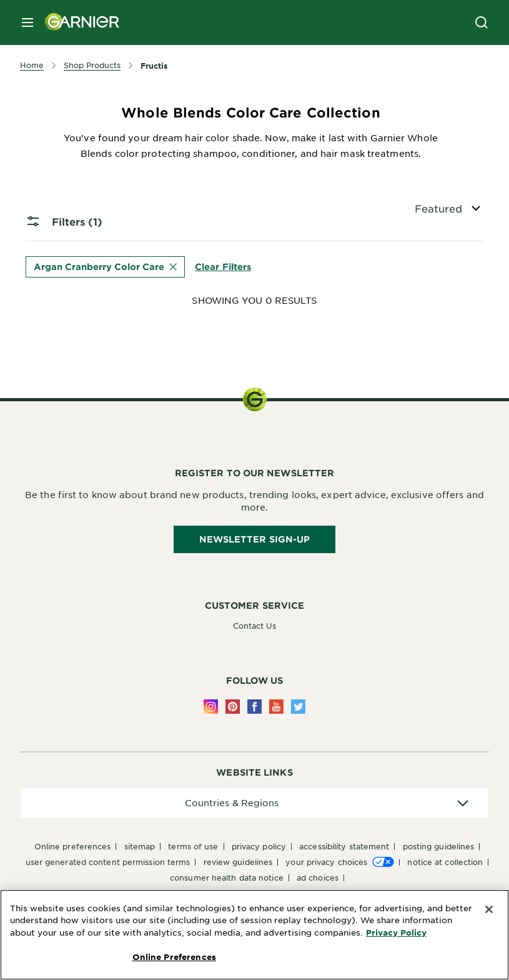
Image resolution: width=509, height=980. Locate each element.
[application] (254, 803)
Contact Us (255, 626)
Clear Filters (223, 267)
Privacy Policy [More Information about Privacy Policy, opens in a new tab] (396, 932)
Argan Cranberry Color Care (105, 267)
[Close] (489, 909)
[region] (254, 935)
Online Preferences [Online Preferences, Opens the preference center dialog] (174, 957)
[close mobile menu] (27, 22)
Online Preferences (73, 846)
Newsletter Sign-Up (255, 539)
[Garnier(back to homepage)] (77, 22)
